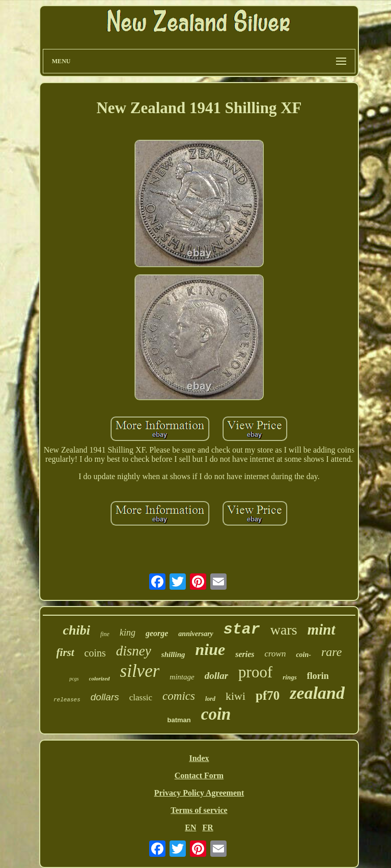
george (157, 633)
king (128, 633)
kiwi (235, 696)
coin (216, 714)
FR (207, 827)
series (245, 654)
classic (141, 698)
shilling (173, 654)
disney (134, 651)
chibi (76, 630)
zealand (317, 693)
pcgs (74, 679)
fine (105, 634)
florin (318, 676)
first (65, 652)
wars (284, 630)
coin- (303, 655)
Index (199, 758)
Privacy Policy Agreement (199, 793)
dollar (216, 676)
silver (140, 671)
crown (275, 654)
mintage (182, 677)
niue (211, 649)
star (242, 629)
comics (179, 696)
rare (331, 652)
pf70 (268, 695)
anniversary (195, 634)
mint (322, 629)
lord (210, 699)
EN (190, 827)
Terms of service (199, 810)
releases (67, 700)
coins (95, 653)
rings (289, 677)
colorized (100, 678)
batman (179, 720)
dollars (105, 697)
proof (255, 672)
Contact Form (199, 775)
